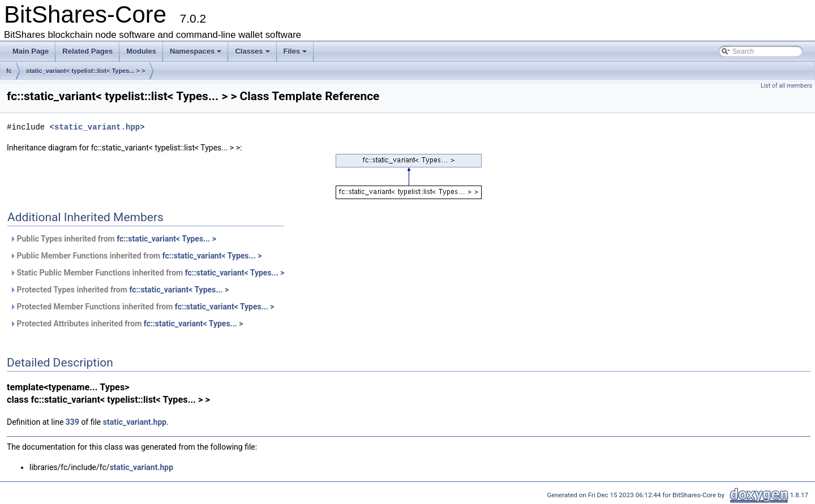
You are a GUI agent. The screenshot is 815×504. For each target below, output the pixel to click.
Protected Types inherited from (119, 290)
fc (9, 71)
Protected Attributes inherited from (126, 324)
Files (295, 51)
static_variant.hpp (97, 127)
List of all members (786, 86)
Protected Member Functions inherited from (142, 307)
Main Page (31, 51)
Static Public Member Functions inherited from (147, 273)
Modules (141, 51)
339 (72, 422)
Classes (252, 51)
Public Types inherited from (113, 239)
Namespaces (196, 51)
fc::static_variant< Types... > (166, 239)
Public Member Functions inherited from (136, 256)
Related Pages (87, 51)
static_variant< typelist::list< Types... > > (86, 71)
